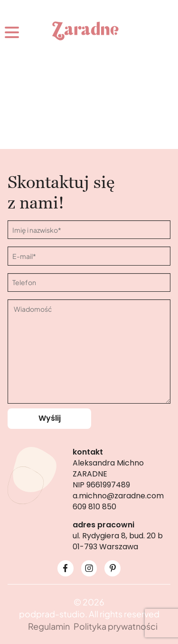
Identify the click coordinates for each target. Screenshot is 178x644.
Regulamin (49, 626)
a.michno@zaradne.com (118, 496)
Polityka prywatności (116, 626)
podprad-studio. (53, 614)
